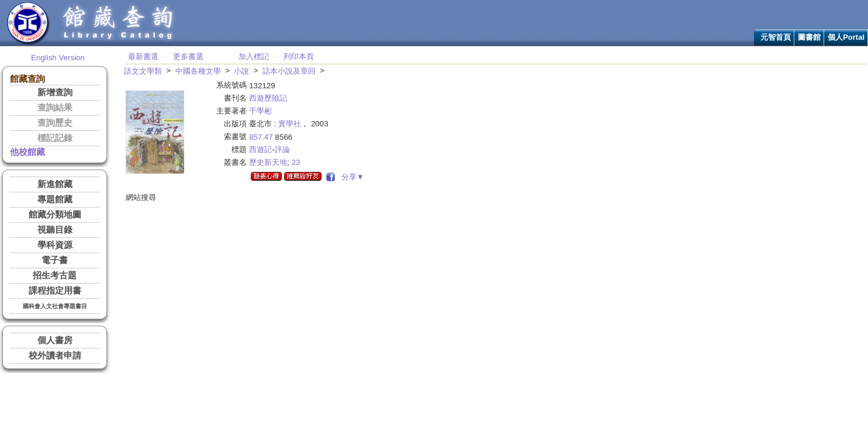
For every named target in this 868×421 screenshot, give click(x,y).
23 (296, 162)
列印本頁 (299, 56)
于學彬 (260, 111)
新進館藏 (55, 184)
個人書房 (55, 340)
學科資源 (55, 245)
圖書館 (809, 37)
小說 (241, 71)
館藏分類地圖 (55, 215)
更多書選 (188, 56)
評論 (282, 149)
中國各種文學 (198, 71)
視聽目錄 (55, 230)
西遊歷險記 (268, 98)
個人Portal (846, 37)
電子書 (55, 260)
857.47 (261, 137)
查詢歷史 (55, 123)
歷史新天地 (268, 162)
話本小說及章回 (289, 71)
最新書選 (143, 56)
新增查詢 (55, 92)
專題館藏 (55, 199)
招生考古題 (55, 275)
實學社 (290, 124)
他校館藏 (27, 152)
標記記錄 (55, 138)
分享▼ (350, 177)
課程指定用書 (55, 291)
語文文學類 (143, 71)
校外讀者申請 (55, 356)
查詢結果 (55, 108)
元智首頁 (776, 37)
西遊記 (260, 149)
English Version (58, 58)
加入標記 (254, 56)
